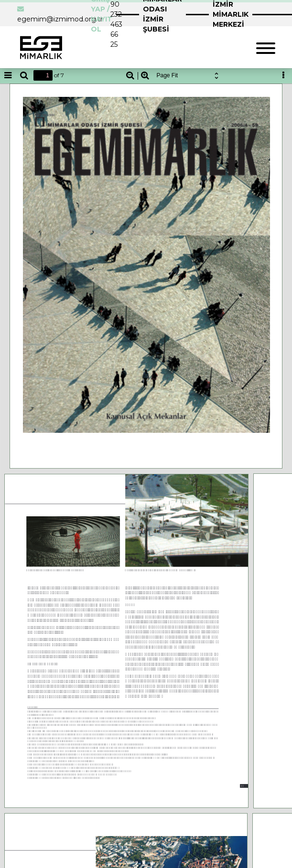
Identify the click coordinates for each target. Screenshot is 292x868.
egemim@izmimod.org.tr (60, 19)
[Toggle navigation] (266, 47)
